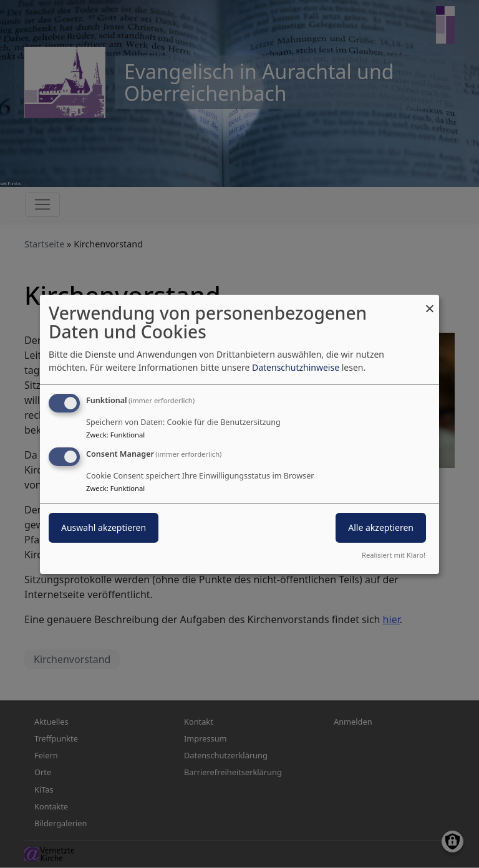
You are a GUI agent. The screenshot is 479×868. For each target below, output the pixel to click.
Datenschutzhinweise (296, 367)
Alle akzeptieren (381, 527)
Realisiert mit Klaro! (394, 555)
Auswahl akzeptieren (104, 527)
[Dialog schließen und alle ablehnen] (430, 302)
